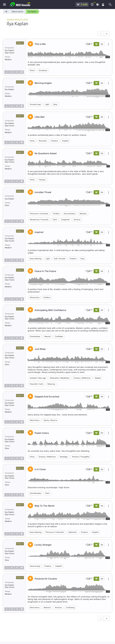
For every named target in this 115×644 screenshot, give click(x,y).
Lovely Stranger (43, 545)
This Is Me (40, 44)
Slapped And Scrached (47, 397)
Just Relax (40, 349)
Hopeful (65, 141)
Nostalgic (64, 457)
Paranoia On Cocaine (46, 579)
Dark (55, 220)
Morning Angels (43, 83)
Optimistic (73, 532)
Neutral (47, 336)
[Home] (6, 12)
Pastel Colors (42, 433)
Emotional (43, 70)
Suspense (65, 220)
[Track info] (7, 72)
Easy (55, 104)
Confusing (70, 607)
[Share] (17, 72)
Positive (54, 141)
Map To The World (44, 506)
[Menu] (4, 5)
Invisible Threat (43, 192)
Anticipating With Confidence (50, 310)
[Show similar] (12, 72)
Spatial (98, 378)
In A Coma (40, 469)
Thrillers (56, 214)
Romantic (43, 141)
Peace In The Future (45, 271)
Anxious (77, 220)
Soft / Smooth (60, 259)
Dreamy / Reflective (82, 378)
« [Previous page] (101, 34)
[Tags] (22, 72)
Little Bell (40, 117)
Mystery (83, 214)
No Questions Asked (46, 153)
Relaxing (51, 384)
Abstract (47, 607)
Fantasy (42, 180)
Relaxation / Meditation (60, 378)
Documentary (70, 214)
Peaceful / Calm (37, 384)
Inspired (39, 232)
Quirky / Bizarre (50, 420)
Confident (59, 336)
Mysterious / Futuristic (39, 220)
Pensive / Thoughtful (81, 457)
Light (47, 104)
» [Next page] (107, 34)
